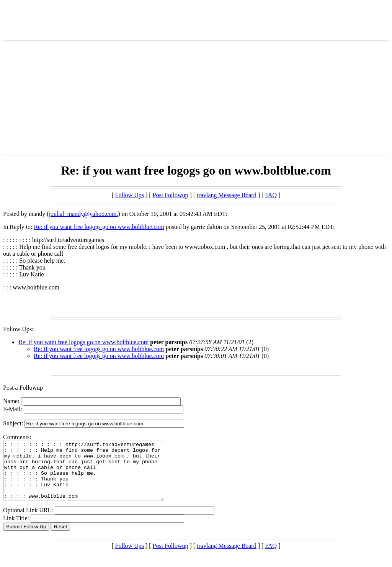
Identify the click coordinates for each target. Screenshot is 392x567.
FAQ (271, 195)
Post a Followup (23, 388)
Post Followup (171, 195)
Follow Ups (130, 195)
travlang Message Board (227, 195)
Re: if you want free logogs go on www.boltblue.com (99, 227)
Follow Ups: (18, 329)
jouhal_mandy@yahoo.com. (84, 214)
